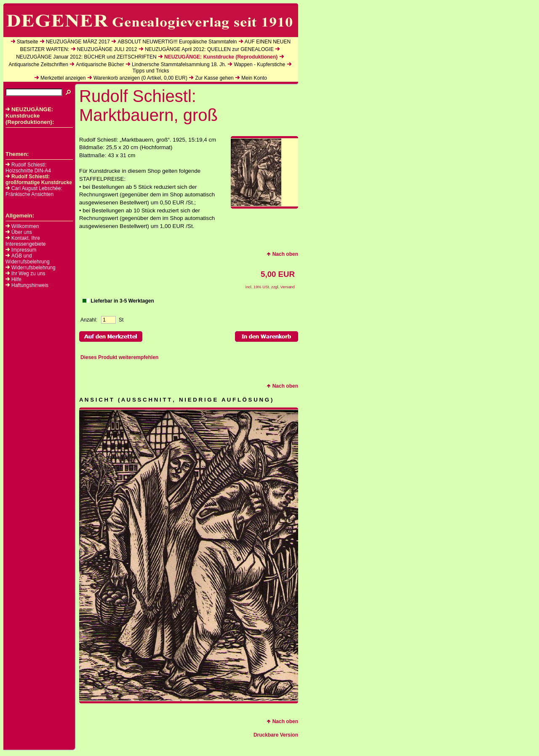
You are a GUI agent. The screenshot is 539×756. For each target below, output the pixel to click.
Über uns (22, 232)
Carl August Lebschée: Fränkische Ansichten (34, 191)
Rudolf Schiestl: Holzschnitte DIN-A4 (28, 168)
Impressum (24, 250)
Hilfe (16, 279)
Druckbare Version (276, 735)
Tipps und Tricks (151, 71)
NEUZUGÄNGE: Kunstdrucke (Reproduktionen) (221, 57)
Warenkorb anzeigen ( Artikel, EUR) (140, 78)
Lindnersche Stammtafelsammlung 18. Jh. (179, 64)
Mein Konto (254, 78)
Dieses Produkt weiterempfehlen (119, 357)
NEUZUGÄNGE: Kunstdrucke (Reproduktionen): (30, 116)
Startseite (28, 42)
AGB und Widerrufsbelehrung (28, 259)
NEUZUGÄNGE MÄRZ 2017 (78, 42)
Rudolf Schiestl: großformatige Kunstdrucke (39, 180)
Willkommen (25, 226)
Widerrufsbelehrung (33, 268)
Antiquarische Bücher (100, 64)
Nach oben (282, 254)
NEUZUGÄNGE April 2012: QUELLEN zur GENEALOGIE (209, 49)
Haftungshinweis (30, 285)
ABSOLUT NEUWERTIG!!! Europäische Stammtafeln (177, 42)
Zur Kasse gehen (214, 78)
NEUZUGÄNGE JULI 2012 (107, 49)
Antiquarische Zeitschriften (38, 64)
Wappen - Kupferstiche (259, 64)
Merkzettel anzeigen (63, 78)
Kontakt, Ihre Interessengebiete (25, 241)
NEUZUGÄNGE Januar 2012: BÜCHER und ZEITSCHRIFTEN (86, 57)
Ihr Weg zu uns (28, 273)
